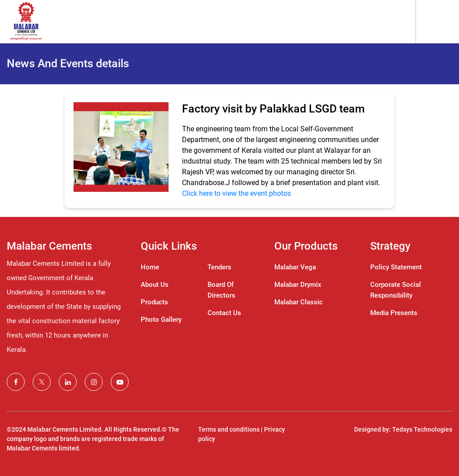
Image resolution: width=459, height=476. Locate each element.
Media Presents (394, 313)
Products (154, 302)
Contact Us (224, 313)
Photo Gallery (161, 320)
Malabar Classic (299, 302)
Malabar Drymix (298, 285)
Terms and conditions (229, 429)
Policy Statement (396, 267)
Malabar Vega (295, 267)
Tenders (219, 267)
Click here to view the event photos (236, 193)
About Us (155, 285)
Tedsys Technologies (422, 429)
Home (150, 267)
